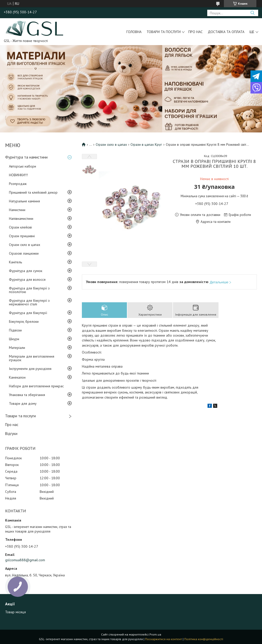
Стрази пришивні (22, 236)
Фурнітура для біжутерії (28, 313)
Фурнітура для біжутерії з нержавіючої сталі (29, 302)
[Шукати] (252, 13)
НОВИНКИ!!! (18, 175)
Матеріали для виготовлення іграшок (32, 358)
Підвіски (15, 330)
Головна (134, 32)
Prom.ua (155, 634)
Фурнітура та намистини (26, 157)
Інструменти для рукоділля (30, 369)
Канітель (15, 262)
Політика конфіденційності (204, 639)
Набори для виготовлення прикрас (36, 386)
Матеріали (17, 348)
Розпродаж (18, 184)
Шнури (14, 339)
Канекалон (17, 377)
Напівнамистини (21, 219)
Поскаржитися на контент (163, 639)
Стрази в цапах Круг (146, 144)
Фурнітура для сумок (26, 271)
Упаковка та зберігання (27, 395)
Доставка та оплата (226, 32)
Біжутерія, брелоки (24, 321)
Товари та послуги (164, 32)
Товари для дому (23, 403)
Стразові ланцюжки (24, 253)
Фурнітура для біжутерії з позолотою (29, 290)
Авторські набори (23, 166)
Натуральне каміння (24, 201)
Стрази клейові (20, 227)
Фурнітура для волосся (27, 279)
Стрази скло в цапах (25, 245)
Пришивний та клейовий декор (33, 192)
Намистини (17, 210)
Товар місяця (15, 612)
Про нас (195, 32)
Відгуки (11, 434)
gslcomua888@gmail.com (25, 560)
